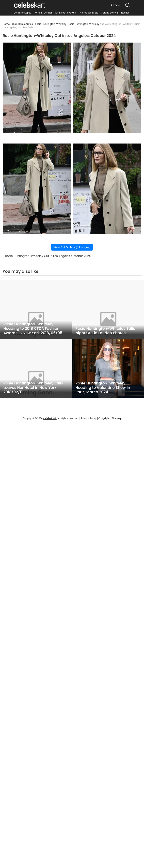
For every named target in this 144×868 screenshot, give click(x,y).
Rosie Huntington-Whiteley (51, 24)
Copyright (104, 418)
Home (6, 24)
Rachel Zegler (129, 12)
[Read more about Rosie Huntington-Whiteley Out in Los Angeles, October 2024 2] (107, 88)
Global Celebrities (22, 24)
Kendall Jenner (43, 12)
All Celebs (117, 5)
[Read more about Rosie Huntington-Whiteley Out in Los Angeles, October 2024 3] (37, 189)
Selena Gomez (110, 12)
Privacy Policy (89, 418)
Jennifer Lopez (23, 12)
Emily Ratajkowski (66, 12)
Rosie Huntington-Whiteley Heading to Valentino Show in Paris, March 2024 (103, 388)
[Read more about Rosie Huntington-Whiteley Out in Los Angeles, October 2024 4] (107, 189)
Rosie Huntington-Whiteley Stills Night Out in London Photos (105, 331)
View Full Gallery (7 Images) (72, 247)
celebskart (50, 418)
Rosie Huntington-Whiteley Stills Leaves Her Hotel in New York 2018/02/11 (33, 388)
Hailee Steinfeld (89, 12)
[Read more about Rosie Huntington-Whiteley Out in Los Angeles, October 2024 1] (37, 88)
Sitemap (117, 418)
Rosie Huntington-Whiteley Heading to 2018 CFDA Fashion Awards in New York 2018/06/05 (33, 329)
